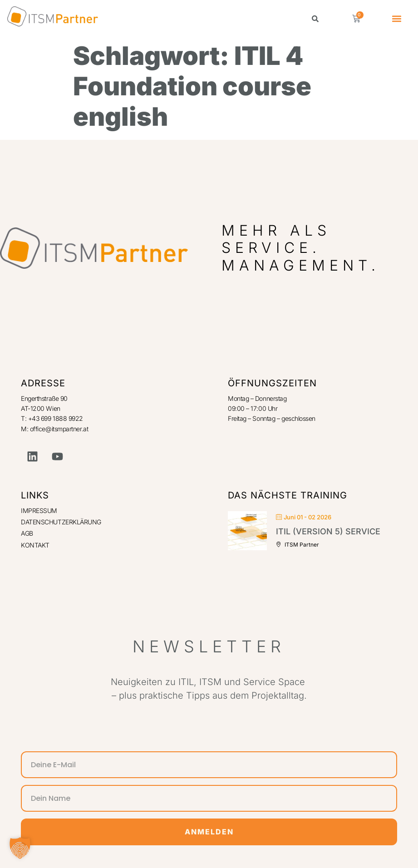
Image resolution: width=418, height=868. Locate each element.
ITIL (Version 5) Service (328, 531)
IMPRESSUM (39, 510)
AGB (27, 533)
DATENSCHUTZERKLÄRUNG (61, 522)
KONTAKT (35, 545)
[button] (397, 19)
